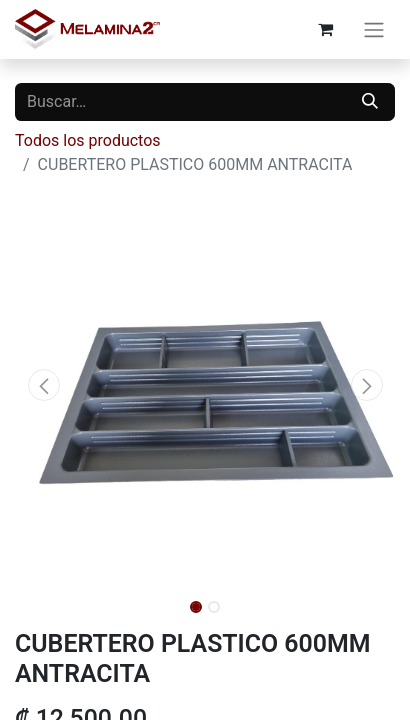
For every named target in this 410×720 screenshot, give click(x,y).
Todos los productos (88, 140)
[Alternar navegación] (374, 29)
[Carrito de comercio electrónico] (325, 29)
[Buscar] (370, 102)
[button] (43, 385)
